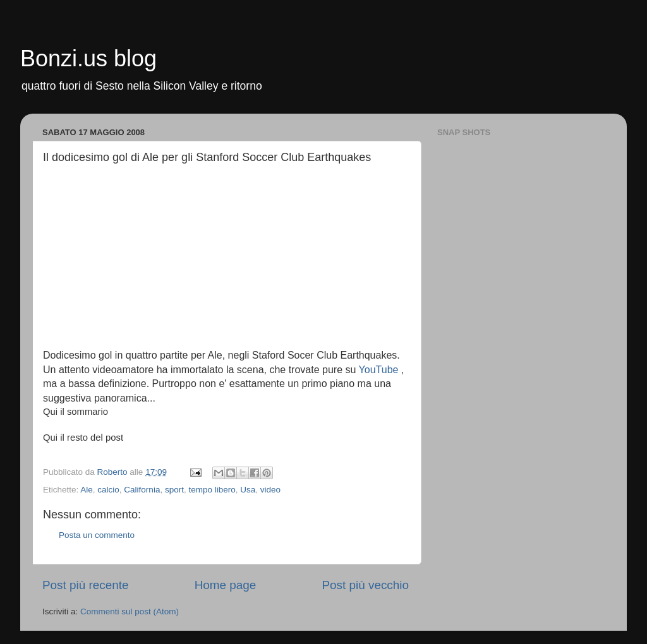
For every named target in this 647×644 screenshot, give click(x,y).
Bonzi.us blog (88, 58)
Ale (87, 490)
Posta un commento (97, 535)
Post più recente (86, 585)
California (142, 490)
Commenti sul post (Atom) (130, 611)
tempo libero (212, 490)
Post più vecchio (365, 585)
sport (174, 490)
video (270, 490)
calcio (108, 490)
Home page (226, 585)
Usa (248, 490)
